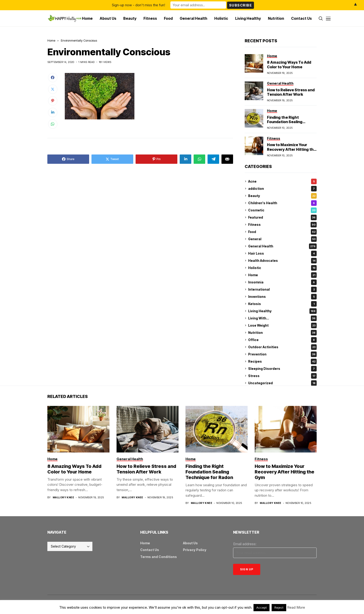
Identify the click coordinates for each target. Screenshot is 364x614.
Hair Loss (282, 253)
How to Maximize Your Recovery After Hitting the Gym (291, 149)
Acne (282, 181)
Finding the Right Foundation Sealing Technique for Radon (286, 122)
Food (282, 232)
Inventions (282, 297)
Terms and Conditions (159, 557)
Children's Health (282, 203)
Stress (282, 376)
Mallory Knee (63, 497)
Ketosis (282, 304)
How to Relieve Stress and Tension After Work (291, 92)
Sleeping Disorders (282, 369)
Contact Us (150, 550)
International (282, 289)
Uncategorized (282, 383)
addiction (282, 189)
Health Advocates (282, 261)
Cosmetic (282, 210)
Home (51, 40)
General (282, 239)
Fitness (282, 225)
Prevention (282, 354)
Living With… (282, 318)
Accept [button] (262, 607)
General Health (282, 246)
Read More (296, 607)
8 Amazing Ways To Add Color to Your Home (289, 64)
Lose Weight (282, 325)
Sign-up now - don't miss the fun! (138, 5)
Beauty (282, 196)
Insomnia (282, 282)
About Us (190, 543)
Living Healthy (282, 311)
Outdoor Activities (282, 347)
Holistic (282, 268)
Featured (282, 217)
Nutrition (282, 333)
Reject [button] (279, 607)
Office (282, 340)
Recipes (282, 361)
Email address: (245, 544)
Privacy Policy (195, 550)
